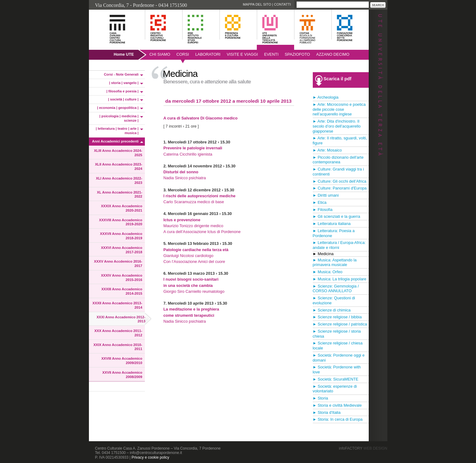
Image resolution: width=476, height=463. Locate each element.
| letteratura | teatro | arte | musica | (117, 131)
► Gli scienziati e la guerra (337, 216)
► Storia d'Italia (327, 412)
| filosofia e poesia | (122, 91)
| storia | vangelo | (124, 83)
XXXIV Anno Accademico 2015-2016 (122, 278)
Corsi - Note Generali (121, 74)
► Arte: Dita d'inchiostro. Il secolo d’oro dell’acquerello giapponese (337, 126)
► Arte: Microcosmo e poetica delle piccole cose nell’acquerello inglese (339, 109)
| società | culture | (123, 99)
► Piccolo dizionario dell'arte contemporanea (338, 160)
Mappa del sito (257, 4)
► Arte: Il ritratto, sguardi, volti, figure (340, 140)
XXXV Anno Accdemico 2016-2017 (118, 264)
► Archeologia (326, 97)
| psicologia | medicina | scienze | (119, 118)
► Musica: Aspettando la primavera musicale (335, 262)
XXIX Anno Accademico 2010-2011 (118, 347)
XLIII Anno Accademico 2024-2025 (118, 153)
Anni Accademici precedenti (115, 141)
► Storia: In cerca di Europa (338, 419)
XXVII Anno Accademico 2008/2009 (122, 375)
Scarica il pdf (338, 79)
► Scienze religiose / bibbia (337, 317)
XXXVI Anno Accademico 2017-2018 (122, 250)
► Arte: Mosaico (327, 150)
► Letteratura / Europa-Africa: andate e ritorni (339, 245)
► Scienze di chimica (332, 310)
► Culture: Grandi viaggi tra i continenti (338, 172)
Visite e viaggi (242, 54)
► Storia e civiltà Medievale (337, 405)
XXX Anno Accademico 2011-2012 (118, 333)
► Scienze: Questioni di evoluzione (334, 300)
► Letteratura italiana (332, 224)
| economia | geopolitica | (118, 108)
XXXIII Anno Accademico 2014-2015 (122, 291)
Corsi (183, 54)
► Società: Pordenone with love (337, 369)
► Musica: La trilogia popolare (340, 279)
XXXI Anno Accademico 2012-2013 (121, 319)
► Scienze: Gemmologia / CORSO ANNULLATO (336, 289)
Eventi (271, 54)
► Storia (321, 398)
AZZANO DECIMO (333, 54)
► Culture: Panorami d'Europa (340, 188)
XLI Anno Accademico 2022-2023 (119, 180)
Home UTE (124, 54)
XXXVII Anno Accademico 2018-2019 (121, 236)
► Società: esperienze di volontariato (335, 389)
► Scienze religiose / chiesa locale (338, 346)
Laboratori (208, 54)
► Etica (320, 202)
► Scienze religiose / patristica (340, 324)
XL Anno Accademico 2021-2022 (120, 194)
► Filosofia (323, 210)
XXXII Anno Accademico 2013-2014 (117, 305)
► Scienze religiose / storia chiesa (337, 334)
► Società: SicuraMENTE (336, 379)
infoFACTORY (363, 448)
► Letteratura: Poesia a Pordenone (334, 233)
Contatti (282, 4)
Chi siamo (160, 54)
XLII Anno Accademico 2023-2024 (118, 166)
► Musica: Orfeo (328, 272)
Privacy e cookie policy (150, 457)
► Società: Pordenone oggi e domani (339, 358)
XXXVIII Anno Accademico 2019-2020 (120, 222)
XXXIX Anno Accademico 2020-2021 (122, 208)
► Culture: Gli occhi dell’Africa (340, 181)
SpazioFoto (297, 54)
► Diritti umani (326, 195)
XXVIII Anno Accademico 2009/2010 (122, 361)
